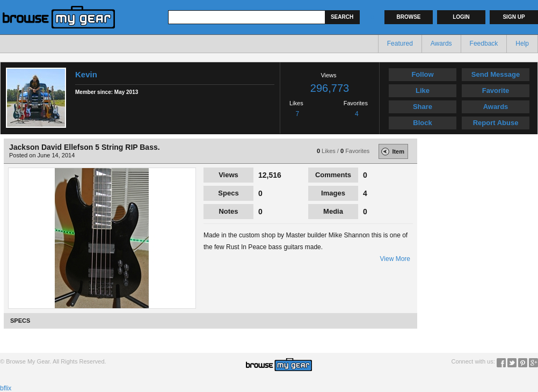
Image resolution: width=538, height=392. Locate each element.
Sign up (514, 17)
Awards (441, 43)
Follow (422, 74)
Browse (409, 17)
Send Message (496, 74)
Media (333, 211)
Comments (333, 175)
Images (333, 193)
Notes (228, 211)
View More (395, 259)
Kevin (86, 74)
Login (461, 17)
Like (423, 90)
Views (228, 175)
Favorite (496, 90)
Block (422, 123)
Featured (400, 43)
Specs (228, 193)
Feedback (484, 43)
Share (423, 107)
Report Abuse (496, 123)
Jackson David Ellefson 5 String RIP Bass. (85, 147)
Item (392, 151)
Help (522, 43)
